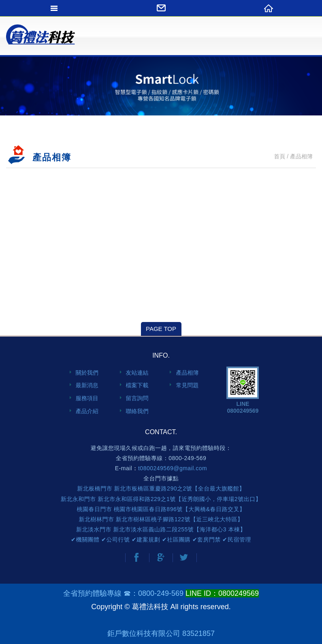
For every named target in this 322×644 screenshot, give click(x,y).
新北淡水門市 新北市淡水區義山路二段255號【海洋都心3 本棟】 (161, 529)
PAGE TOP (161, 329)
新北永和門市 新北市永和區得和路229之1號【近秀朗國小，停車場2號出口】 (161, 499)
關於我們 (87, 373)
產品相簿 (187, 373)
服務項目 (87, 398)
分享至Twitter (184, 557)
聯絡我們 (137, 411)
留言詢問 (137, 398)
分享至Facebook (136, 557)
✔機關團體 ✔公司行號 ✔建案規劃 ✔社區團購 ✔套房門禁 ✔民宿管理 (161, 540)
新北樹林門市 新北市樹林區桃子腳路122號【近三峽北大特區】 (161, 519)
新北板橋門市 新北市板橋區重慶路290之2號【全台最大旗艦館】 (161, 488)
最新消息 (87, 385)
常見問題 (187, 385)
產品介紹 (87, 411)
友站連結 (137, 373)
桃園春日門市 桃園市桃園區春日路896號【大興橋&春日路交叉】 (161, 509)
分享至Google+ (160, 557)
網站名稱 (41, 38)
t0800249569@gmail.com (173, 468)
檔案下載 (137, 385)
